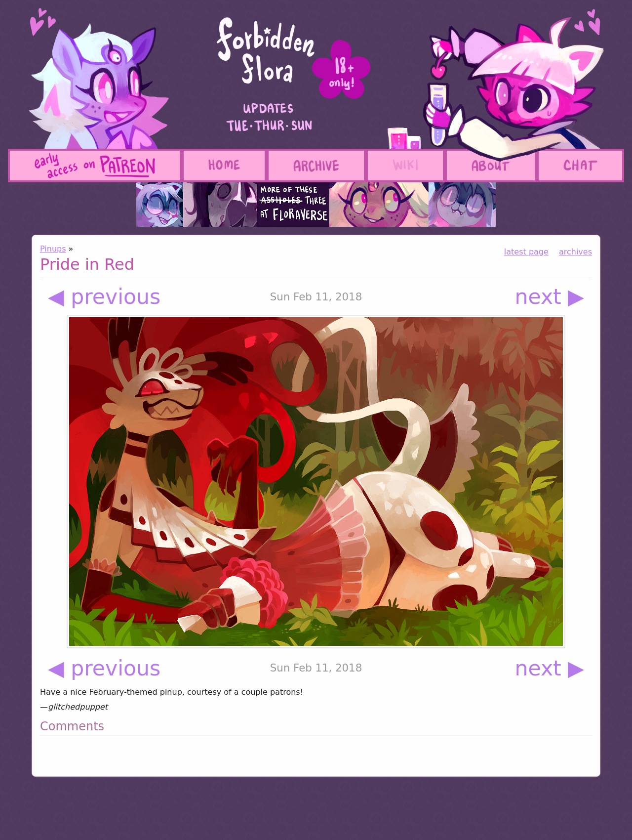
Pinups (53, 249)
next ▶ (550, 297)
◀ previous (104, 297)
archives (575, 252)
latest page (526, 252)
